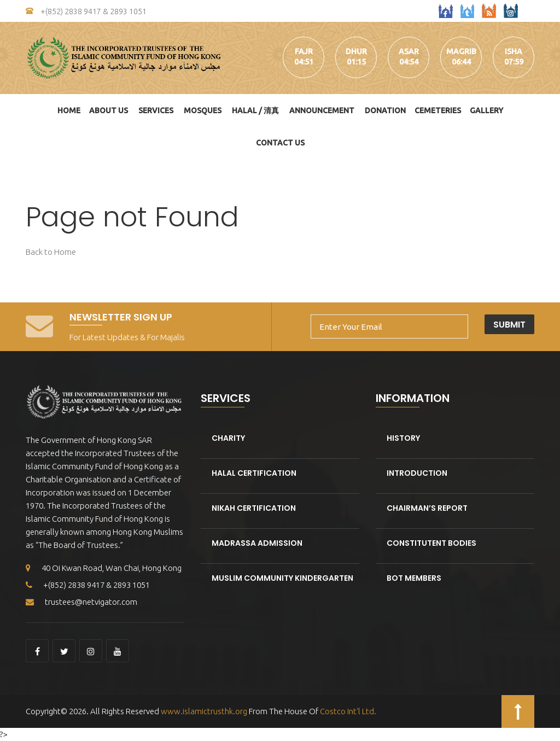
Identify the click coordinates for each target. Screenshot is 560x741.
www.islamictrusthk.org (203, 711)
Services (156, 110)
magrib (461, 51)
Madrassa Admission (257, 543)
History (403, 438)
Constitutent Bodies (431, 543)
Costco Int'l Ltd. (348, 711)
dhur (356, 51)
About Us (109, 110)
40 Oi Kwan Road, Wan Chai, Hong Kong (104, 568)
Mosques (203, 110)
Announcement (322, 110)
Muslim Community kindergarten (282, 578)
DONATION (385, 110)
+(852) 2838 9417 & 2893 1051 (86, 11)
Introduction (417, 473)
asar (409, 51)
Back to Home (51, 252)
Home (69, 110)
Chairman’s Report (427, 508)
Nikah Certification (254, 508)
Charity (228, 438)
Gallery (486, 110)
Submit (509, 325)
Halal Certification (254, 473)
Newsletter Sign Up (121, 317)
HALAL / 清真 (255, 110)
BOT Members (414, 578)
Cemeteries (438, 110)
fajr (304, 51)
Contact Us (280, 143)
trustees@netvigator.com (81, 602)
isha (514, 51)
